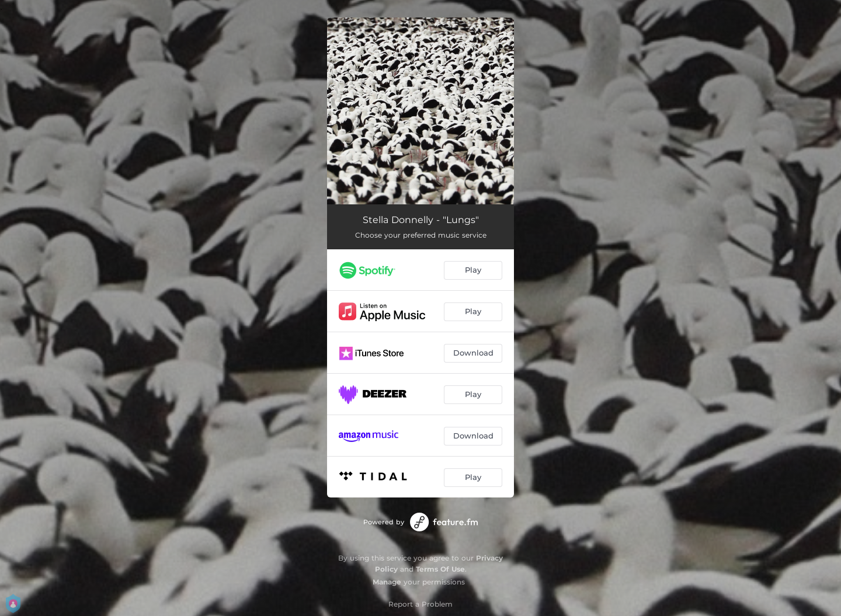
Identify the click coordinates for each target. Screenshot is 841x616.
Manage (387, 582)
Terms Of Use (440, 569)
